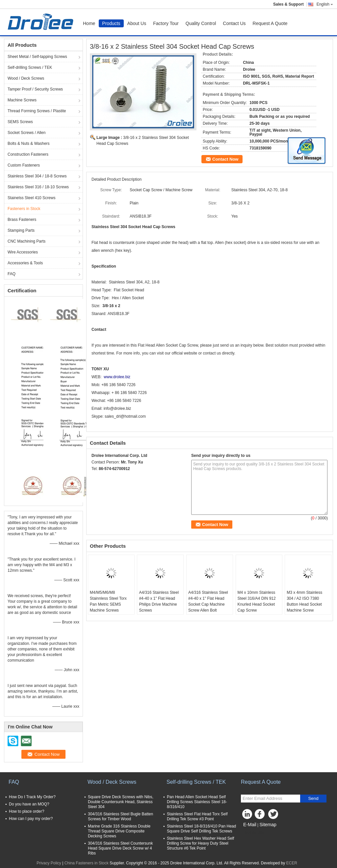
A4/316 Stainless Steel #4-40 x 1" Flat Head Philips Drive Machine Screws (159, 601)
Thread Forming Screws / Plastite (37, 111)
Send (313, 798)
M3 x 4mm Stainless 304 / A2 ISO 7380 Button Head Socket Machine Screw (304, 601)
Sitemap (268, 825)
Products (111, 23)
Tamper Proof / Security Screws (35, 89)
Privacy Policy (49, 863)
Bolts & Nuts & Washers (29, 144)
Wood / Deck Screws (26, 78)
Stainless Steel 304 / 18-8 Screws (37, 176)
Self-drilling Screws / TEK (30, 67)
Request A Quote (270, 23)
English (325, 4)
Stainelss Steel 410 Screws (31, 198)
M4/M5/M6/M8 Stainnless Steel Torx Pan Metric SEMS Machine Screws (108, 601)
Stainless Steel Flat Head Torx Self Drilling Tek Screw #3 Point (197, 816)
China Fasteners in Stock (87, 863)
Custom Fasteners (24, 165)
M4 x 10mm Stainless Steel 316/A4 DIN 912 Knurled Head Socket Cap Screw (257, 601)
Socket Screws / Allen (26, 133)
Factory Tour (166, 23)
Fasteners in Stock (24, 209)
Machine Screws (22, 100)
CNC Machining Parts (26, 241)
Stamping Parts (21, 230)
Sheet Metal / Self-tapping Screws (37, 57)
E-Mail (250, 825)
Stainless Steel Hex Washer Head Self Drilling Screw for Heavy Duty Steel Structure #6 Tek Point (200, 843)
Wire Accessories (23, 252)
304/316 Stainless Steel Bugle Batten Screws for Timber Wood (120, 816)
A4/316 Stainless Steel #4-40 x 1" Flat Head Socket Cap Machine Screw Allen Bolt (208, 601)
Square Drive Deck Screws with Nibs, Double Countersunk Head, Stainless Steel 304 (121, 802)
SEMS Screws (20, 122)
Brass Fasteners (22, 220)
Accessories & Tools (25, 263)
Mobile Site (253, 833)
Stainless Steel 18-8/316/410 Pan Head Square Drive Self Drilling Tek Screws (201, 829)
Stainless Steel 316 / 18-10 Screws (38, 187)
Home (89, 23)
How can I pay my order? (31, 819)
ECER (292, 863)
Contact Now (225, 159)
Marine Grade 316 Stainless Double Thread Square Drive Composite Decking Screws (119, 831)
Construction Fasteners (28, 154)
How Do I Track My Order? (32, 797)
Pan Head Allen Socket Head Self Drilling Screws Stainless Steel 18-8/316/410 (197, 802)
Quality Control (201, 23)
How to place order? (26, 811)
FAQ (12, 274)
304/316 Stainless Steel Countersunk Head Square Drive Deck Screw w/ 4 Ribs (120, 848)
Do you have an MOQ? (29, 804)
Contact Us (234, 23)
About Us (137, 23)
